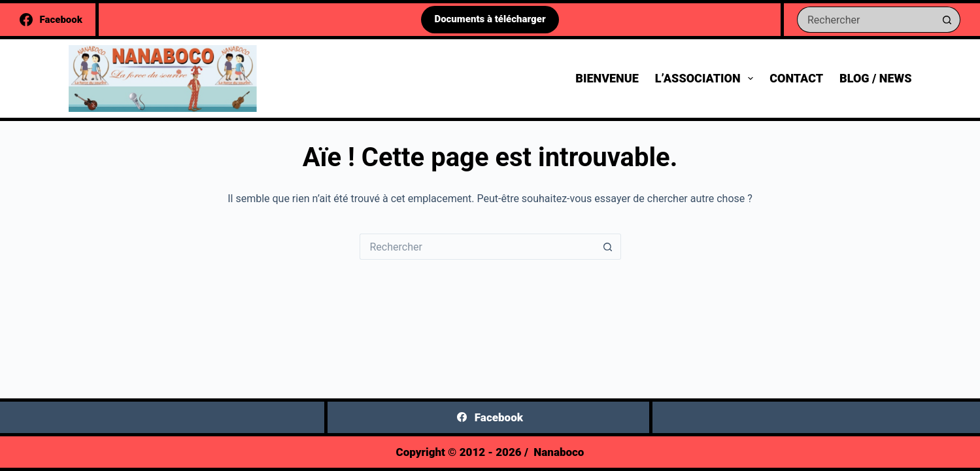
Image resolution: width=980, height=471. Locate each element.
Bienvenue (607, 78)
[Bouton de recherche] (947, 20)
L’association (707, 78)
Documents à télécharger (490, 19)
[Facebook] (51, 20)
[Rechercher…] (866, 20)
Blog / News (875, 78)
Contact (796, 78)
